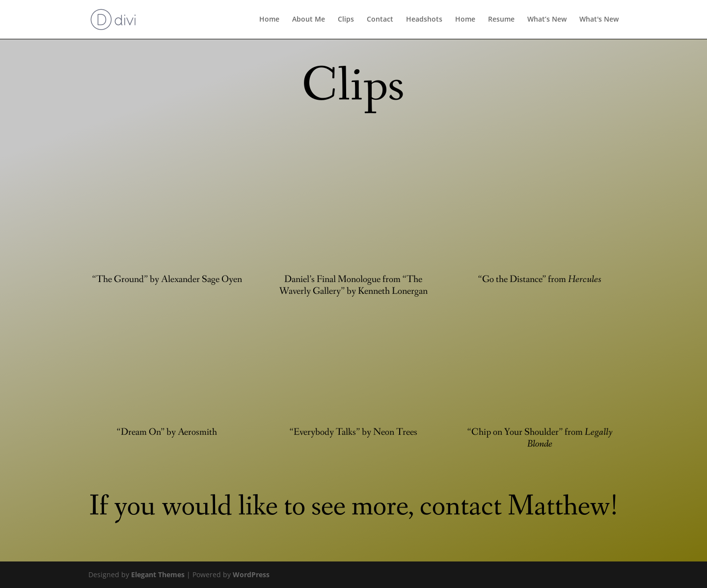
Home (269, 20)
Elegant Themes (158, 574)
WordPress (251, 574)
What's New (599, 20)
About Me (309, 20)
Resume (501, 20)
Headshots (424, 20)
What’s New (547, 20)
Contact (380, 20)
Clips (346, 20)
